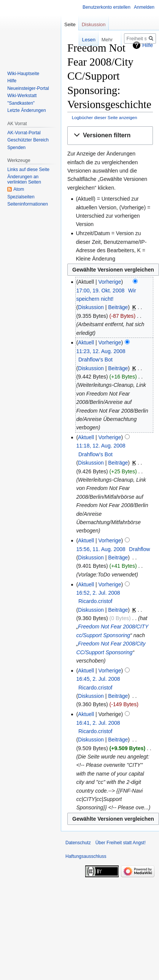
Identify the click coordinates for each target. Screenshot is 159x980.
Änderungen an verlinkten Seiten (24, 179)
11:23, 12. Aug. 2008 (101, 351)
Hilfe (12, 81)
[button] (110, 136)
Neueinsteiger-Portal (28, 88)
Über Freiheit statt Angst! (121, 843)
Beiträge (118, 307)
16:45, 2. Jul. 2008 (98, 679)
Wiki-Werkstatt (22, 96)
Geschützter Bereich (28, 140)
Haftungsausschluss (86, 856)
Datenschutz (78, 843)
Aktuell (86, 342)
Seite (70, 24)
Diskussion (91, 307)
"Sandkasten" (21, 103)
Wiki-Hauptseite (23, 74)
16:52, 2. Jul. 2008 (98, 593)
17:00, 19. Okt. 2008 (100, 291)
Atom (19, 189)
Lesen (79, 40)
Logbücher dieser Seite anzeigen (105, 117)
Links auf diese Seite (28, 170)
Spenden (16, 148)
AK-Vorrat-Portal (24, 133)
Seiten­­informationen (28, 204)
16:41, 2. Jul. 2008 (98, 723)
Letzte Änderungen (26, 110)
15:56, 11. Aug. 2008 (101, 549)
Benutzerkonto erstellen (107, 7)
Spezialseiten (21, 197)
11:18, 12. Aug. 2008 (101, 446)
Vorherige (110, 282)
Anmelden (144, 7)
